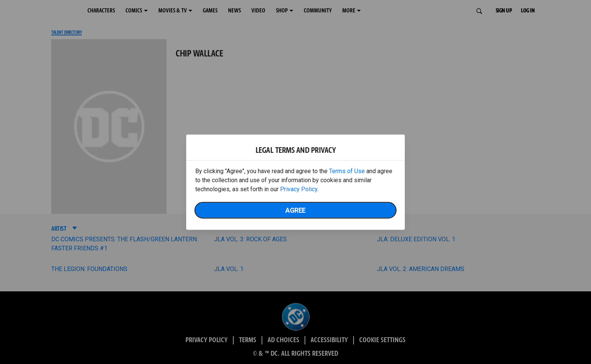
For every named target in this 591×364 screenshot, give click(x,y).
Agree (295, 210)
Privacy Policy (299, 189)
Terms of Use (347, 171)
